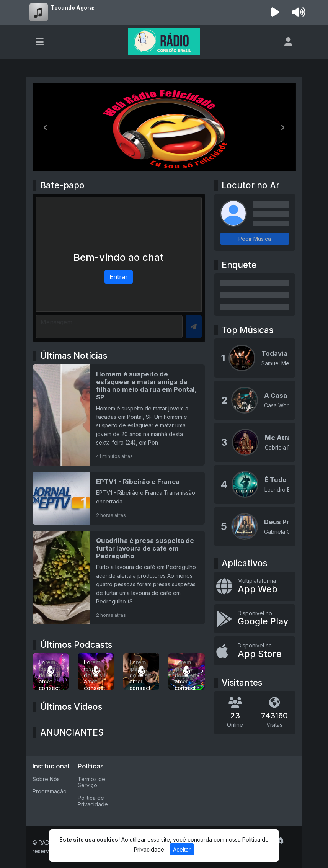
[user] (288, 42)
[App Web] (255, 586)
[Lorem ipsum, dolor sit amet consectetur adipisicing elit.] (96, 671)
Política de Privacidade (93, 801)
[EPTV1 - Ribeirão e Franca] (119, 498)
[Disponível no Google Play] (255, 619)
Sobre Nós (46, 779)
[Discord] (279, 841)
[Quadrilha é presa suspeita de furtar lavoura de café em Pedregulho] (119, 578)
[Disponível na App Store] (255, 651)
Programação (50, 791)
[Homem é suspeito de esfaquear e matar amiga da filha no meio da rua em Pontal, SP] (119, 415)
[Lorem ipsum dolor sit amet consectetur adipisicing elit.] (51, 671)
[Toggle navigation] (40, 42)
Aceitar (182, 849)
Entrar (119, 277)
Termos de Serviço (91, 782)
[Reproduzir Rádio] (275, 12)
